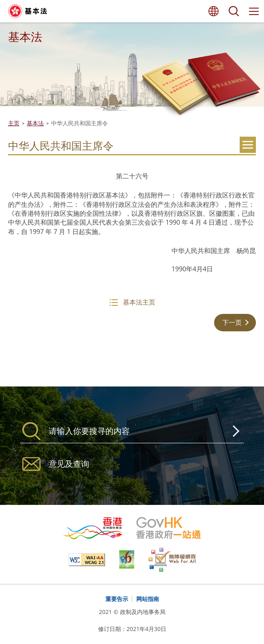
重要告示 (117, 599)
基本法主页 (139, 302)
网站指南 (148, 599)
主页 (14, 123)
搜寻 (234, 11)
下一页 (232, 322)
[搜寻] (132, 431)
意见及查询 (69, 464)
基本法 (35, 123)
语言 (213, 11)
